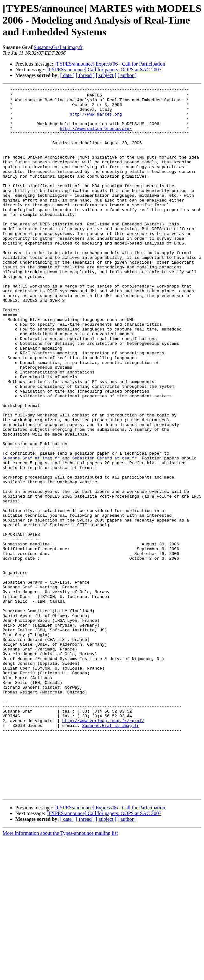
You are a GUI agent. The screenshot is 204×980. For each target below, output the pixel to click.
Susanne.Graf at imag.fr (58, 47)
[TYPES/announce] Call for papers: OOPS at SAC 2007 (104, 70)
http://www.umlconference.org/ (96, 137)
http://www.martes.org (96, 120)
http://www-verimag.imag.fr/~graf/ (103, 848)
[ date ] (67, 75)
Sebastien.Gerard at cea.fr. (106, 532)
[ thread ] (85, 75)
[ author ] (127, 75)
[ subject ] (106, 75)
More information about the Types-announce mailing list (60, 974)
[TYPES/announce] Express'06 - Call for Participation (110, 64)
